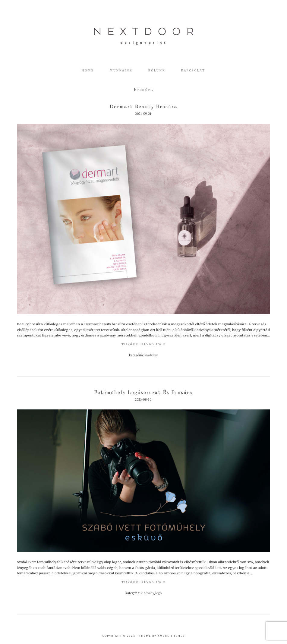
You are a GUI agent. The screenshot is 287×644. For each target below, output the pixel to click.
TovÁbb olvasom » (144, 344)
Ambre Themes (171, 636)
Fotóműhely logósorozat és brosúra (143, 393)
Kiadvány (151, 355)
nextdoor (143, 36)
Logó (158, 593)
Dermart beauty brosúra (143, 107)
